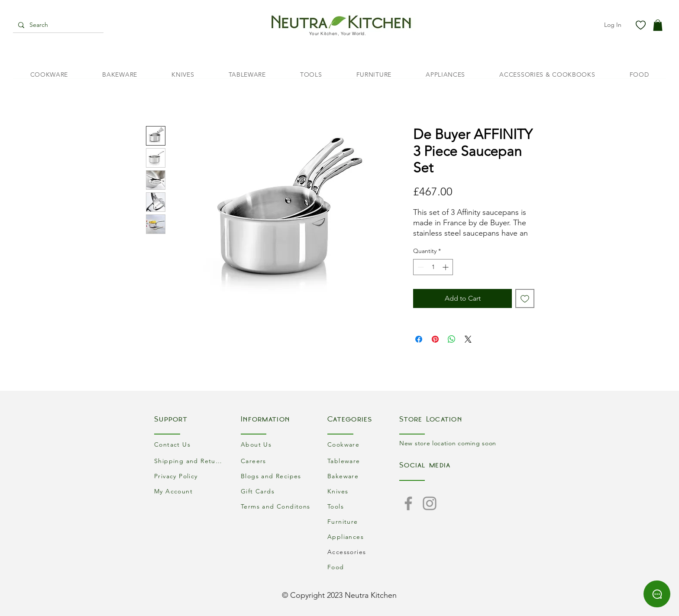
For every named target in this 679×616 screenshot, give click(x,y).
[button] (658, 25)
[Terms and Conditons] (277, 506)
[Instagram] (430, 503)
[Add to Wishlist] (525, 298)
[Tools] (363, 506)
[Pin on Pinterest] (435, 339)
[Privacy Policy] (190, 476)
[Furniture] (363, 521)
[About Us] (277, 444)
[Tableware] (363, 461)
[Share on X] (468, 339)
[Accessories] (363, 552)
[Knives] (363, 491)
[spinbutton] (433, 267)
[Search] (57, 25)
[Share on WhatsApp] (452, 339)
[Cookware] (363, 444)
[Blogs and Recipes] (277, 476)
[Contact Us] (190, 444)
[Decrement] (420, 267)
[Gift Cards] (277, 491)
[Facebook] (408, 503)
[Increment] (446, 267)
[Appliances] (363, 537)
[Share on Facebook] (419, 339)
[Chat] (657, 594)
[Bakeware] (363, 476)
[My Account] (190, 491)
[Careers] (277, 461)
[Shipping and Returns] (190, 461)
